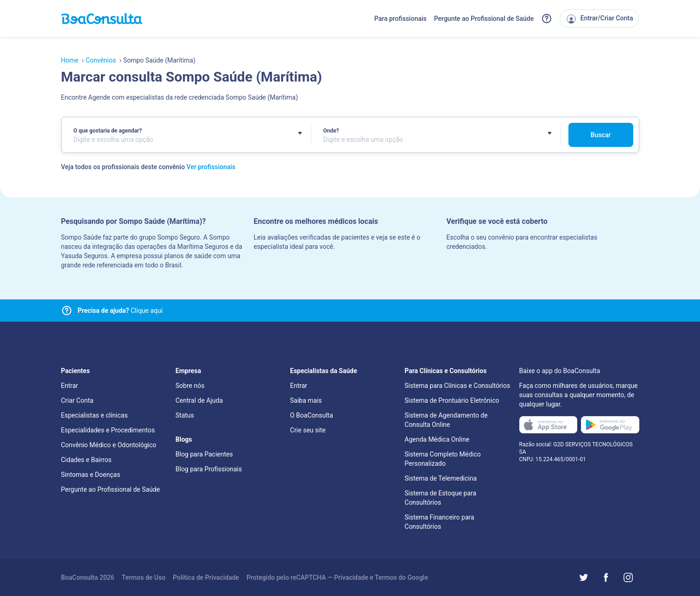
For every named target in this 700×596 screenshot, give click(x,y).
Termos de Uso (144, 577)
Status (185, 415)
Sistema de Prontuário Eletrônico (452, 400)
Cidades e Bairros (86, 460)
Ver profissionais (211, 167)
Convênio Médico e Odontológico (109, 445)
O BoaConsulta (312, 415)
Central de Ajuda (199, 400)
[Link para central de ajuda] (67, 311)
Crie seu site (308, 430)
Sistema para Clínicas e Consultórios (457, 386)
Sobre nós (190, 386)
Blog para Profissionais (209, 469)
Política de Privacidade (206, 577)
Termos (386, 577)
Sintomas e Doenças (91, 475)
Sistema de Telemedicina (441, 478)
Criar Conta (77, 400)
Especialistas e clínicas (95, 415)
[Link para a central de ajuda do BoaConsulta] (547, 19)
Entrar (70, 386)
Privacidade (351, 577)
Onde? (331, 131)
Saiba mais (306, 400)
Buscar (601, 135)
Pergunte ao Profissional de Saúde (484, 19)
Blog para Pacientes (204, 454)
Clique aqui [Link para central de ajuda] (120, 311)
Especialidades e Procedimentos (108, 430)
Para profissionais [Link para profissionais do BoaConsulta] (400, 19)
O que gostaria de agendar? (108, 131)
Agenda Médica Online (437, 439)
